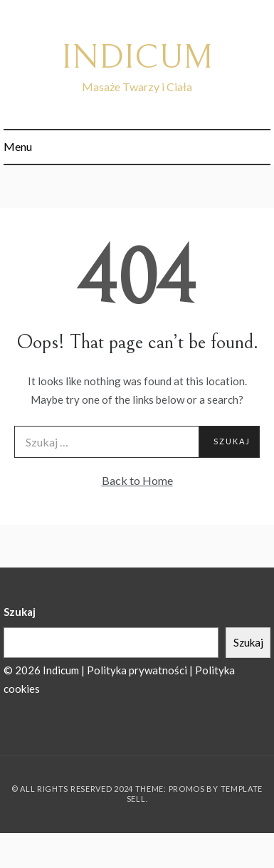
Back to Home (137, 480)
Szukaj (20, 612)
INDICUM (137, 57)
